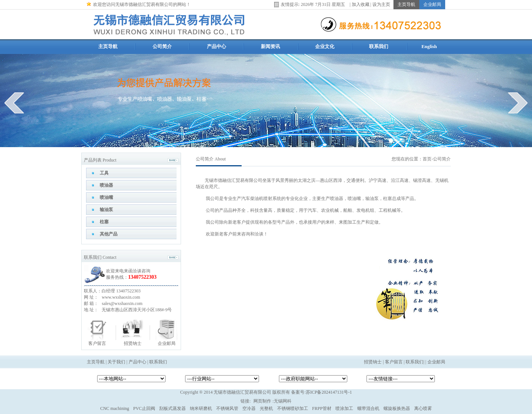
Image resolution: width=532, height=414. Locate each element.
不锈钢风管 (227, 408)
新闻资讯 (270, 46)
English (429, 46)
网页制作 (262, 401)
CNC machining (115, 408)
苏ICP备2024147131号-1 (329, 392)
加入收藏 (361, 4)
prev (14, 103)
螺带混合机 (368, 408)
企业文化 (325, 46)
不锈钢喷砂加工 (293, 408)
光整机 (266, 408)
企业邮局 (167, 343)
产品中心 (216, 46)
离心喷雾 (423, 408)
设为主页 (381, 4)
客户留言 (97, 343)
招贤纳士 (133, 343)
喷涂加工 (344, 408)
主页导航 (108, 46)
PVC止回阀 (144, 408)
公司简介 (162, 46)
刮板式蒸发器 (173, 408)
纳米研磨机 (201, 408)
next (518, 103)
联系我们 (379, 46)
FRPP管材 (322, 408)
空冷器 (249, 408)
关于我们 (116, 362)
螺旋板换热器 (397, 408)
